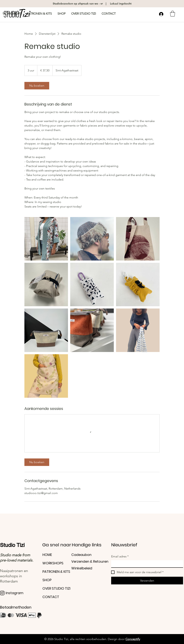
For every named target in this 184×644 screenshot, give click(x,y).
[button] (173, 14)
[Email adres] (146, 564)
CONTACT (51, 597)
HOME (47, 555)
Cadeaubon (81, 555)
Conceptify (133, 639)
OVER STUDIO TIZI (56, 588)
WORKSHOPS (53, 563)
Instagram (15, 593)
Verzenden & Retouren (90, 561)
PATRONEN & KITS (56, 572)
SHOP (47, 580)
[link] (37, 86)
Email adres (120, 556)
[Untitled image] (46, 239)
